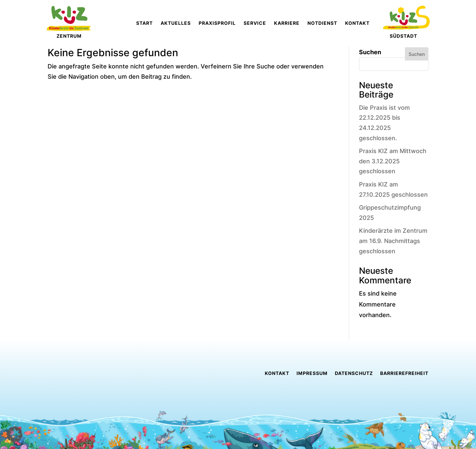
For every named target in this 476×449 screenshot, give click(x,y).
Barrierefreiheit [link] (404, 373)
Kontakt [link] (277, 373)
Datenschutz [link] (354, 373)
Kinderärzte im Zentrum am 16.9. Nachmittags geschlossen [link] (393, 241)
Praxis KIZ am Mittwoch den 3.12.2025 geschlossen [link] (393, 161)
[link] (204, 23)
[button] (15, 434)
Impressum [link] (312, 373)
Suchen (370, 52)
